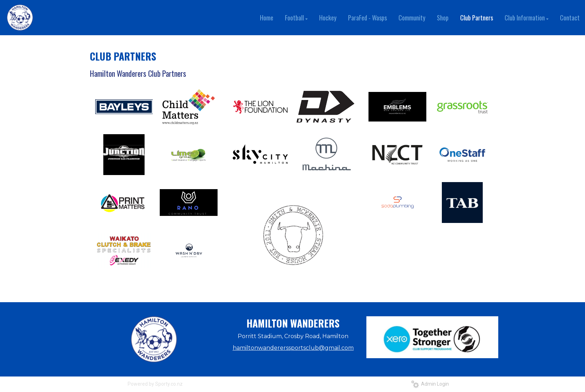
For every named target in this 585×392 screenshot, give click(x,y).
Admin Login (430, 384)
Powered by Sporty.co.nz (155, 384)
